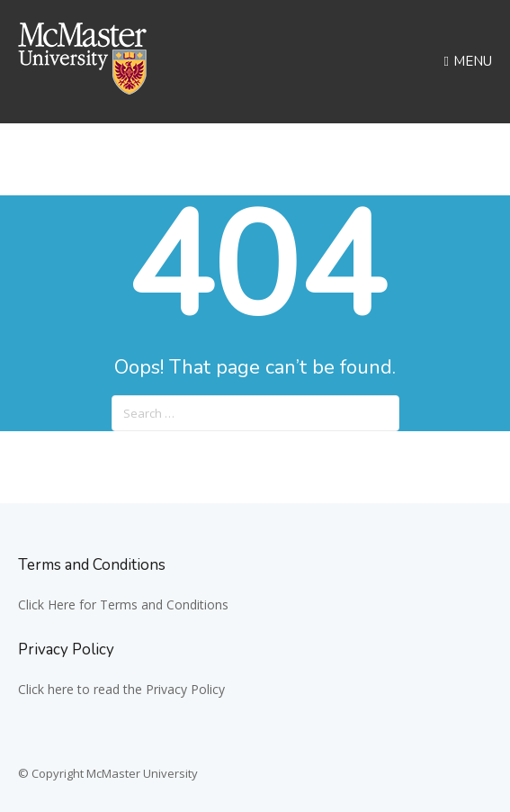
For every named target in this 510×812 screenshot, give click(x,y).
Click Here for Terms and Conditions (123, 604)
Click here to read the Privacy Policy (121, 689)
